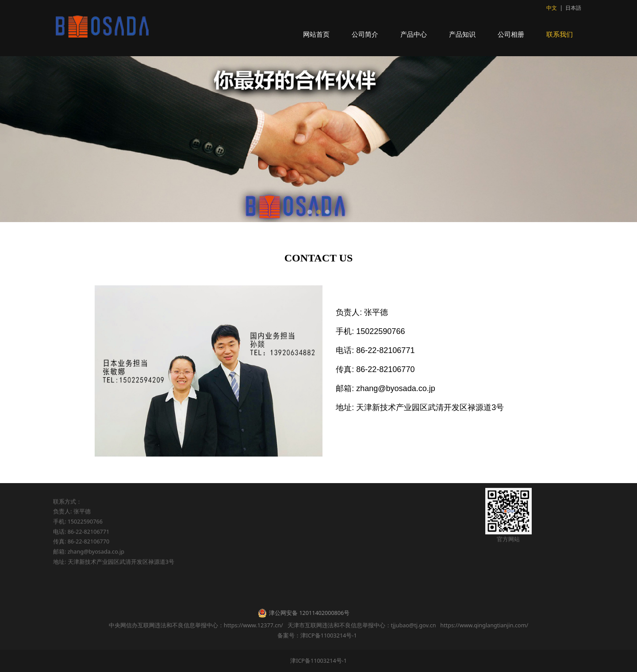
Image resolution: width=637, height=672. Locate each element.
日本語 (573, 8)
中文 (552, 8)
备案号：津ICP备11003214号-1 (318, 636)
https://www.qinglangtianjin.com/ (484, 625)
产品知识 (462, 34)
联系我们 (560, 34)
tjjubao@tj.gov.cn (414, 625)
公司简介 (365, 34)
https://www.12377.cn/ (253, 625)
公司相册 (511, 34)
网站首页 (316, 34)
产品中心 (414, 34)
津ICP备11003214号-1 (318, 661)
